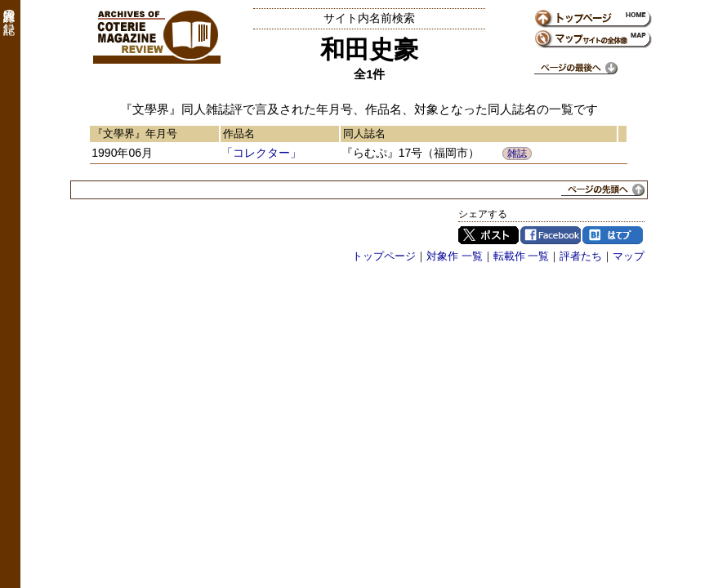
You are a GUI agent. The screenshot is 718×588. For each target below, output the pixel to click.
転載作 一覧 (522, 256)
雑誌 (517, 154)
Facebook (551, 235)
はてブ (613, 235)
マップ (629, 256)
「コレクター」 (261, 153)
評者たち (581, 256)
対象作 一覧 (455, 256)
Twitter (488, 235)
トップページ (384, 256)
